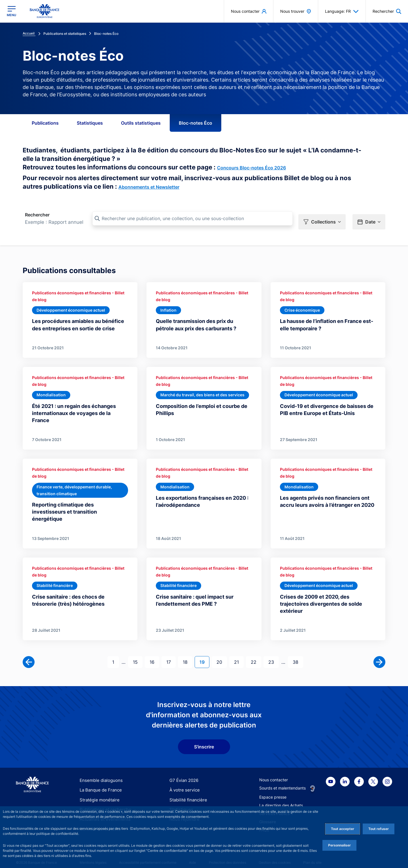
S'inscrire (204, 741)
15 (138, 655)
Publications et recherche (103, 803)
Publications (45, 123)
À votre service (183, 784)
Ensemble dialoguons (99, 774)
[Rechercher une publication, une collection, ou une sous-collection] (193, 218)
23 (273, 655)
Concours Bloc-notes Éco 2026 (251, 168)
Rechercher (37, 215)
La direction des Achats (281, 799)
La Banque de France (99, 784)
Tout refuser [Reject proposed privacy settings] (379, 829)
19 (204, 655)
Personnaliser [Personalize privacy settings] (339, 845)
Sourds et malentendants (282, 782)
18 (187, 655)
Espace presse (273, 791)
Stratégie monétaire (98, 793)
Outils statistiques (141, 123)
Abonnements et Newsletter (149, 187)
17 (171, 655)
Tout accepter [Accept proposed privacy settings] (343, 829)
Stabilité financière (187, 793)
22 (256, 655)
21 (239, 655)
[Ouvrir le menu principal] (11, 11)
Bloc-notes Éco (195, 123)
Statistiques (90, 123)
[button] (322, 219)
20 (222, 655)
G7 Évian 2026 (183, 774)
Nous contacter (274, 774)
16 (154, 655)
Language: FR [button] (342, 11)
